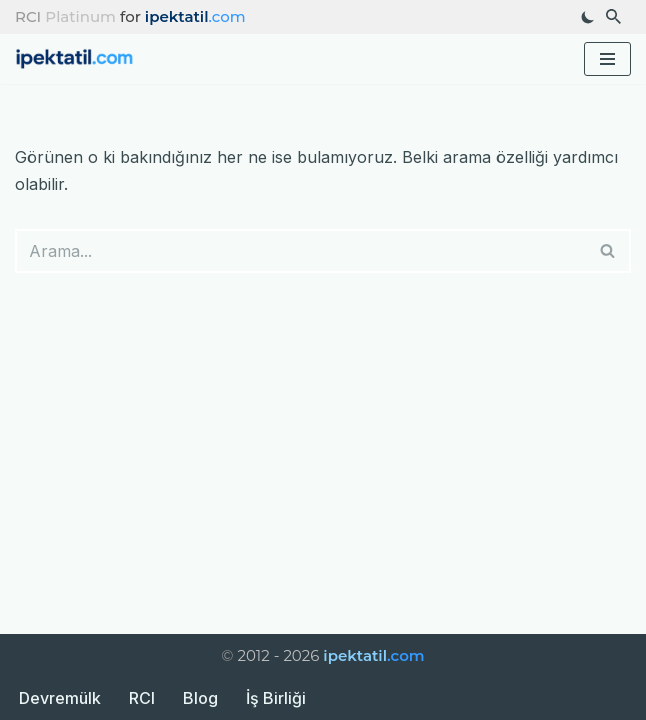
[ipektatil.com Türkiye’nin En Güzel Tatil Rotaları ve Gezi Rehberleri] (80, 59)
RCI (142, 698)
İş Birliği (276, 698)
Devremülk (60, 698)
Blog (200, 698)
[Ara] (613, 16)
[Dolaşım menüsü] (607, 59)
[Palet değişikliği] (588, 17)
